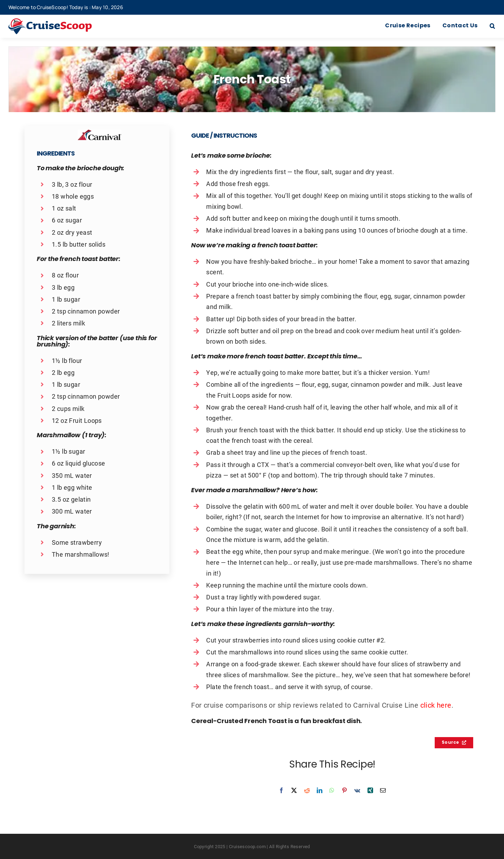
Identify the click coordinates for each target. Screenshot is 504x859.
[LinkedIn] (320, 790)
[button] (492, 26)
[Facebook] (281, 790)
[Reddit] (307, 790)
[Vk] (357, 790)
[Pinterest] (344, 790)
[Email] (383, 790)
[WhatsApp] (332, 790)
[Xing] (370, 790)
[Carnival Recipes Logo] (100, 133)
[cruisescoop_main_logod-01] (60, 22)
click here (436, 705)
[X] (294, 790)
